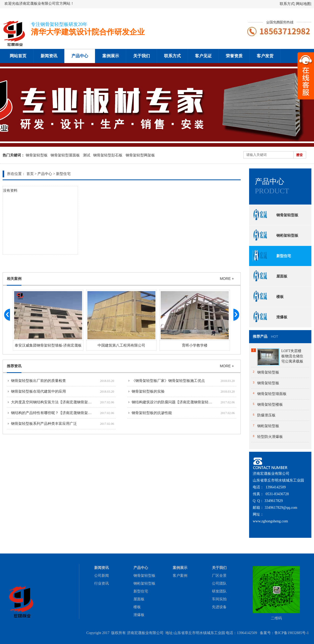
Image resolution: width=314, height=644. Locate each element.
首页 (30, 174)
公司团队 (219, 583)
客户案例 (180, 576)
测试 (87, 155)
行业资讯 (102, 583)
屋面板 (270, 276)
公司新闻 (102, 576)
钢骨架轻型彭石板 (108, 155)
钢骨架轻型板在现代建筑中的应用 (38, 391)
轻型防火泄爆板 (270, 437)
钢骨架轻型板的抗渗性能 (152, 413)
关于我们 (142, 56)
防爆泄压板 (266, 415)
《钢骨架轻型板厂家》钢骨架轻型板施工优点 (168, 381)
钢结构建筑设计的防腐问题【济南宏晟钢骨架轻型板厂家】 (179, 402)
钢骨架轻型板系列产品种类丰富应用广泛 (44, 424)
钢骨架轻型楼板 (270, 405)
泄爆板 (270, 317)
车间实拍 (219, 599)
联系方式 (287, 4)
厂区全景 (219, 576)
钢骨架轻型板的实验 (148, 391)
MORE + (227, 279)
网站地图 (303, 4)
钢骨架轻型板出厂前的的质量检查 (38, 381)
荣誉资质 (234, 56)
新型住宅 (63, 174)
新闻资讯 (49, 56)
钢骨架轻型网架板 (140, 155)
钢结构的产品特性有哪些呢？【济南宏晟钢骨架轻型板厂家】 (60, 413)
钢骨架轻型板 (37, 155)
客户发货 (265, 56)
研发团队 (219, 591)
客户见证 (203, 56)
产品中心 (80, 56)
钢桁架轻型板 (276, 235)
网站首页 (18, 56)
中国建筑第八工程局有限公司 (121, 345)
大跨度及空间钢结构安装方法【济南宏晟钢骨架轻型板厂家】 (60, 402)
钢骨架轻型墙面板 (272, 394)
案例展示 (111, 56)
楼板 (268, 297)
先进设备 (219, 607)
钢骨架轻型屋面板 (65, 155)
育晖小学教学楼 (195, 345)
